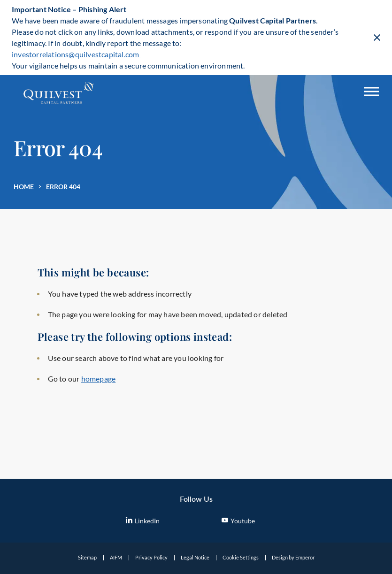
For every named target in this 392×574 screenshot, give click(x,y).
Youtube (238, 521)
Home (24, 187)
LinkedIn (143, 521)
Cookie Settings (241, 557)
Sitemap (87, 557)
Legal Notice (195, 557)
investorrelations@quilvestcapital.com (76, 54)
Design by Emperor (293, 557)
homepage (99, 379)
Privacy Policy (151, 557)
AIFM (116, 557)
